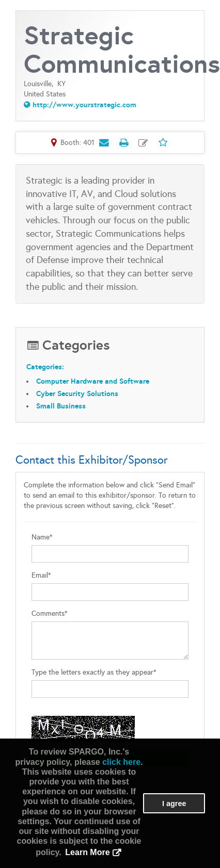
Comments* (50, 613)
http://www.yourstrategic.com (84, 105)
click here (121, 762)
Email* (41, 575)
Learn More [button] (87, 852)
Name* (42, 537)
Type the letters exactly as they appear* (94, 672)
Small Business (61, 406)
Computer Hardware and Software (93, 381)
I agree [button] (174, 804)
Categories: (45, 367)
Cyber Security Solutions (77, 394)
